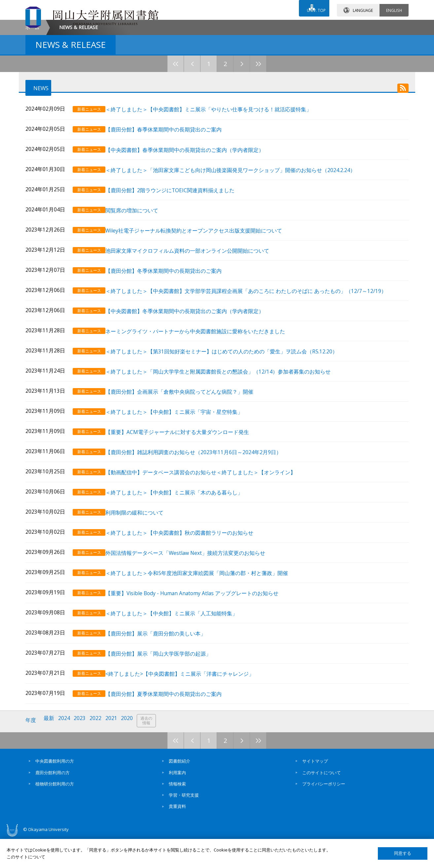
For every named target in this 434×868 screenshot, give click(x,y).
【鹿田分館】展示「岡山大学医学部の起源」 (166, 687)
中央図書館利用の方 (55, 791)
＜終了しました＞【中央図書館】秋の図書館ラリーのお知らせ (187, 572)
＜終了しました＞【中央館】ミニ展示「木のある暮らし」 (182, 534)
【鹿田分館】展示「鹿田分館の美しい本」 (163, 668)
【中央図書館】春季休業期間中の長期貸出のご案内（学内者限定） (192, 207)
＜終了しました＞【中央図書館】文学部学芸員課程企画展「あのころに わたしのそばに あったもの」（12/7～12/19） (253, 342)
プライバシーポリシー (324, 814)
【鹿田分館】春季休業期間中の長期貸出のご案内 (171, 188)
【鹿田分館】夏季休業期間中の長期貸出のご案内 (171, 726)
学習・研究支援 (184, 825)
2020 (132, 752)
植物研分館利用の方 (55, 814)
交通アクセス (293, 25)
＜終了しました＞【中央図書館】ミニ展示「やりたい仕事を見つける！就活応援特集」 (216, 169)
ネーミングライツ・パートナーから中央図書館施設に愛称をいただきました (203, 380)
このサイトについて (322, 802)
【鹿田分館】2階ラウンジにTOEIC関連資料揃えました (178, 246)
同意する (403, 853)
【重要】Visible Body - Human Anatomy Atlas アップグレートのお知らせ (199, 630)
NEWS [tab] (37, 144)
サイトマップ (315, 791)
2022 (99, 752)
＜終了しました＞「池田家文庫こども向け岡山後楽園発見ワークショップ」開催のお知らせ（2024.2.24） (238, 226)
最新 (50, 752)
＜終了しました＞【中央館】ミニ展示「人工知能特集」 (179, 649)
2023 (83, 752)
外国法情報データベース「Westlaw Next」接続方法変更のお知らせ (193, 591)
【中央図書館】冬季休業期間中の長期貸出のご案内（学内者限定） (192, 361)
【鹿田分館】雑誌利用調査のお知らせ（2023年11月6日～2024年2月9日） (201, 495)
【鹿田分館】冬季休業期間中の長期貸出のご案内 (171, 323)
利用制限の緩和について (142, 553)
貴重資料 (177, 836)
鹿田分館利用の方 (53, 802)
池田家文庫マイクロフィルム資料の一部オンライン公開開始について (195, 303)
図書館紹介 (180, 791)
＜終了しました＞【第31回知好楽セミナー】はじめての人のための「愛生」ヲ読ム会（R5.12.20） (229, 399)
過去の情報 (152, 752)
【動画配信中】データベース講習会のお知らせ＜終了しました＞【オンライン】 (208, 515)
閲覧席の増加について (139, 265)
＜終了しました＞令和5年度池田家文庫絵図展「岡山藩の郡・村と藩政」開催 (204, 611)
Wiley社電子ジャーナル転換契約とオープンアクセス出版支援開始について (201, 284)
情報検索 (177, 814)
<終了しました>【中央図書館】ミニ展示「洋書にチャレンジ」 (187, 707)
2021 (116, 752)
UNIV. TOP (313, 6)
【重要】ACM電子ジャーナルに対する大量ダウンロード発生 (185, 476)
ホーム (32, 83)
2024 (66, 752)
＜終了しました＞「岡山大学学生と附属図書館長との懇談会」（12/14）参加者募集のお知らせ (226, 419)
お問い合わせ (235, 25)
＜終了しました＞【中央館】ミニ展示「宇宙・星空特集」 (182, 457)
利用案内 (177, 802)
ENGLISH (394, 6)
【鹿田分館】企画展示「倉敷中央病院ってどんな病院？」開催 (187, 438)
